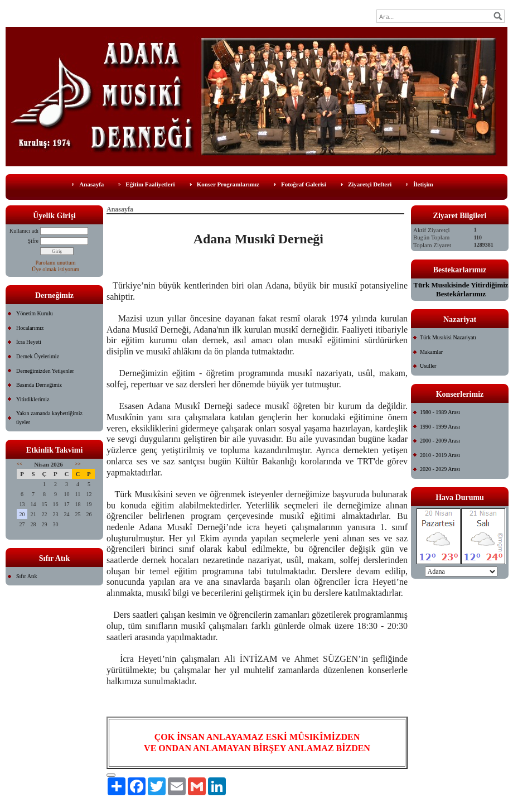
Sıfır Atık (27, 576)
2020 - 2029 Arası (440, 469)
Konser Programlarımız (228, 184)
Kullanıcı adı (24, 231)
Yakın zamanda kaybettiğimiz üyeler (49, 418)
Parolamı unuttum (56, 263)
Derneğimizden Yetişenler (45, 371)
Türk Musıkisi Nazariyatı (448, 337)
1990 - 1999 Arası (440, 427)
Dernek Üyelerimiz (38, 356)
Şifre (33, 241)
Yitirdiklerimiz (33, 399)
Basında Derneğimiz (39, 385)
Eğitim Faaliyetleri (150, 184)
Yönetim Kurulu (35, 313)
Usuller (428, 366)
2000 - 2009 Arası (440, 441)
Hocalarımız (30, 328)
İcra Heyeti (29, 342)
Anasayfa (91, 184)
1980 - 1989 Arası (440, 412)
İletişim (423, 184)
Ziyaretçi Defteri (370, 184)
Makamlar (431, 352)
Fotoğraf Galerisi (304, 184)
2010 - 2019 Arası (440, 455)
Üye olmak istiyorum (55, 269)
